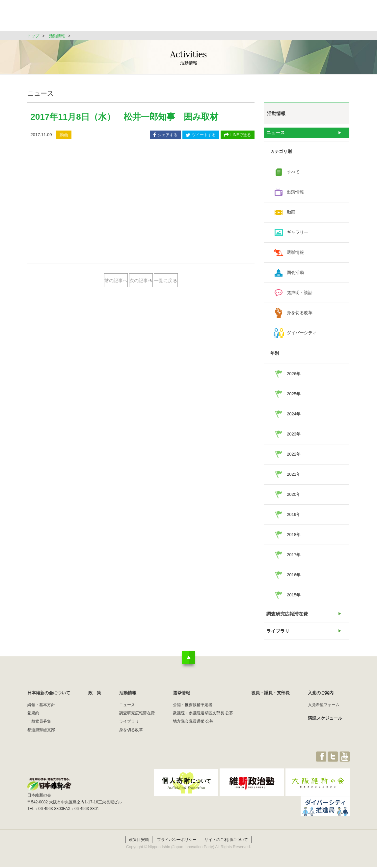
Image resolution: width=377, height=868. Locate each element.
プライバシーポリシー (177, 841)
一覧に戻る (141, 302)
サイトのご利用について (226, 841)
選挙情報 (243, 18)
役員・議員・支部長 (288, 18)
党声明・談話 (300, 296)
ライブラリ (278, 638)
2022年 (294, 457)
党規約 (33, 722)
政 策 (178, 18)
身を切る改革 (300, 316)
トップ (33, 36)
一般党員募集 (39, 730)
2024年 (294, 417)
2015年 (294, 598)
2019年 (294, 517)
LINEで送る (238, 135)
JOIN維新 (333, 18)
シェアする (165, 135)
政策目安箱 (139, 841)
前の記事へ (115, 281)
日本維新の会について (134, 18)
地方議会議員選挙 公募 (193, 730)
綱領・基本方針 (41, 713)
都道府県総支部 (41, 738)
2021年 (294, 477)
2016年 (294, 578)
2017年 (294, 558)
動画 (291, 215)
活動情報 (210, 18)
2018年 (294, 538)
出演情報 (295, 195)
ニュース (276, 134)
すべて (293, 175)
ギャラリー (297, 235)
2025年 (294, 397)
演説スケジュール (325, 727)
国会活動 (295, 275)
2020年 (294, 497)
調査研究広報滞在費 (286, 618)
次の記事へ (167, 281)
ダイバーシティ (302, 336)
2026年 (294, 377)
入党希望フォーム (324, 713)
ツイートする (201, 135)
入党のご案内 (321, 701)
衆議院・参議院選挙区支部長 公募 (203, 722)
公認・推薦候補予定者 (193, 713)
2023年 (294, 437)
